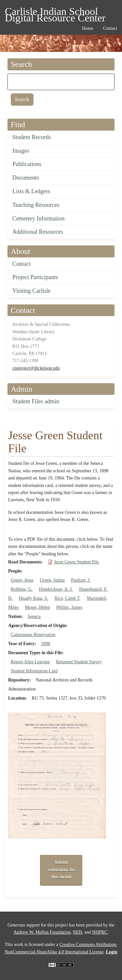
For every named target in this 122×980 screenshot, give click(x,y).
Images (21, 151)
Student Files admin (36, 401)
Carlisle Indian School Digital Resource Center (55, 12)
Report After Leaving (30, 662)
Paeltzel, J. (81, 580)
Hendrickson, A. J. (56, 589)
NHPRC (100, 932)
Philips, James (69, 607)
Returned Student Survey (79, 662)
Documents (26, 178)
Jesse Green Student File (76, 562)
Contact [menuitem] (110, 28)
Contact (21, 264)
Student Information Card (34, 671)
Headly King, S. (34, 598)
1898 (46, 644)
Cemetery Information (38, 218)
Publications (27, 164)
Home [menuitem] (88, 28)
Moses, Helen (37, 607)
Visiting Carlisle (31, 291)
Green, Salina (52, 580)
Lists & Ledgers (31, 191)
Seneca (34, 616)
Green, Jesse (22, 580)
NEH (78, 932)
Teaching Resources (36, 205)
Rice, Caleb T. (68, 598)
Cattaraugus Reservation (33, 635)
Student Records (32, 137)
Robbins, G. (22, 589)
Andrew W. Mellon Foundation (42, 932)
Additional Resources (38, 232)
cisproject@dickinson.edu (36, 368)
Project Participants (35, 277)
